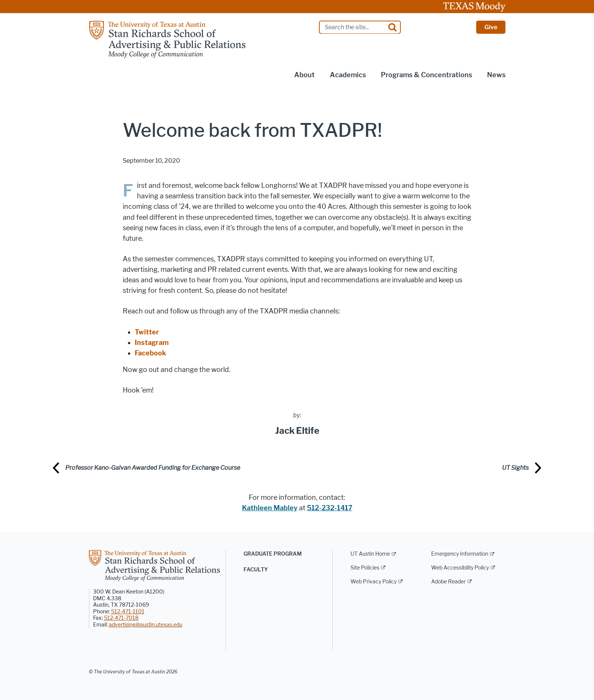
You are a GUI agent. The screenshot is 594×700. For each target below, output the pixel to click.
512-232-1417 (330, 508)
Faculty (256, 570)
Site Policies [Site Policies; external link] (365, 568)
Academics (348, 75)
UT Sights (515, 468)
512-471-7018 (121, 618)
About (305, 75)
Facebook (150, 353)
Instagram (152, 343)
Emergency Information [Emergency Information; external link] (460, 554)
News (496, 75)
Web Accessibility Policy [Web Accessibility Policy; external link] (460, 568)
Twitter (147, 332)
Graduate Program (273, 554)
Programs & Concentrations (426, 75)
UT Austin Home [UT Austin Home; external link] (370, 554)
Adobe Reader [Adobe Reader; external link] (448, 582)
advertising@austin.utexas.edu (146, 625)
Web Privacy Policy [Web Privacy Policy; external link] (374, 582)
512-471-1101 (128, 612)
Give (491, 27)
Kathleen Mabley (270, 508)
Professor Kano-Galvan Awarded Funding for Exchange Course (153, 468)
